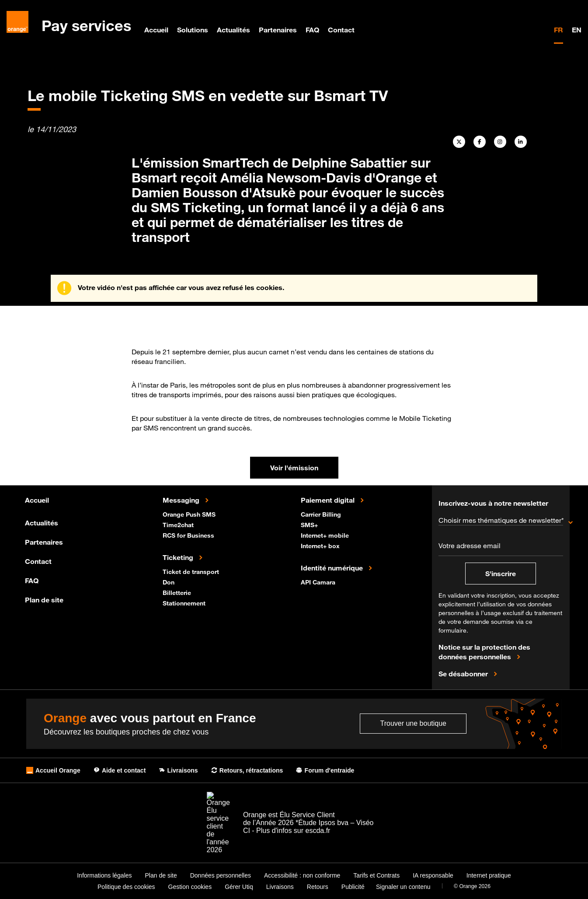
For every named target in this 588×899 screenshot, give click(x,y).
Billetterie (178, 592)
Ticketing (179, 557)
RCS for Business (189, 535)
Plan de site (44, 600)
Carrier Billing (322, 514)
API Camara (319, 582)
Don (169, 582)
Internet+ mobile (326, 535)
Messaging (182, 500)
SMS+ (310, 524)
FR (558, 30)
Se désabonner (464, 673)
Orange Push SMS (190, 514)
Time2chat (179, 524)
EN (577, 30)
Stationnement (185, 603)
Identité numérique (333, 567)
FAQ (312, 30)
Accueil (156, 30)
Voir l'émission (294, 468)
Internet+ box (321, 545)
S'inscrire (501, 574)
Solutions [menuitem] (193, 30)
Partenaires (278, 30)
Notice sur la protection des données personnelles (484, 652)
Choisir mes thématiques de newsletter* (501, 520)
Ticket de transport (192, 571)
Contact (341, 30)
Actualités (233, 30)
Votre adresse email (470, 546)
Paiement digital (329, 500)
